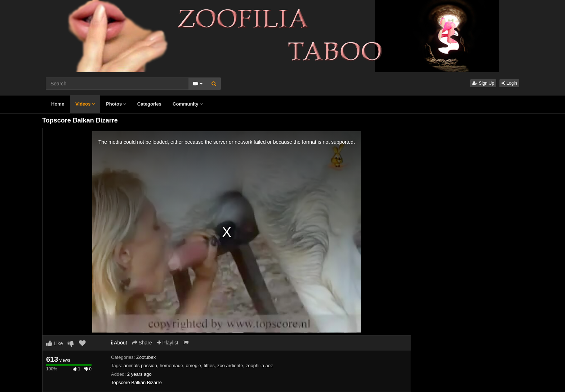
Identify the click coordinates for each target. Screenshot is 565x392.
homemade (171, 366)
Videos (85, 104)
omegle (193, 366)
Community (188, 104)
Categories (149, 104)
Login (509, 83)
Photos (116, 104)
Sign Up (483, 83)
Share (142, 343)
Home (58, 104)
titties (209, 366)
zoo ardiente (230, 366)
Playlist (168, 343)
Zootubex (146, 357)
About (119, 343)
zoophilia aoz (259, 366)
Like (55, 343)
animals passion (140, 366)
